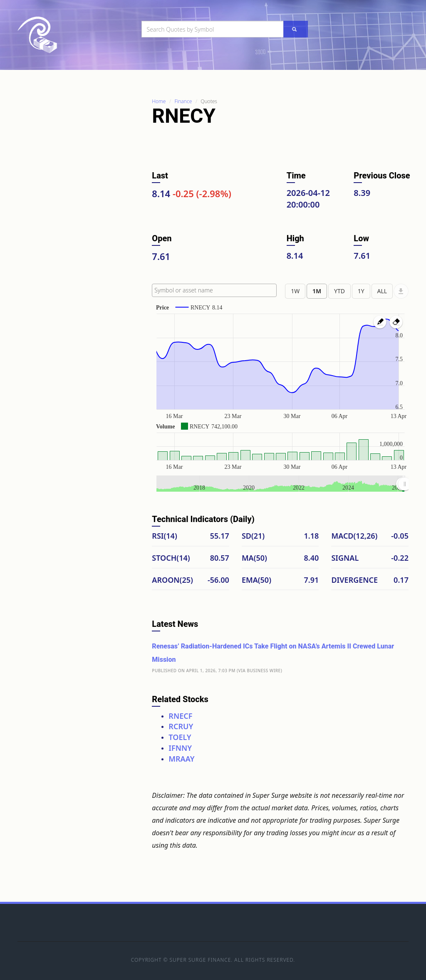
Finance (183, 101)
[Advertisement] (80, 222)
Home (159, 101)
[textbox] (216, 290)
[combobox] (214, 290)
